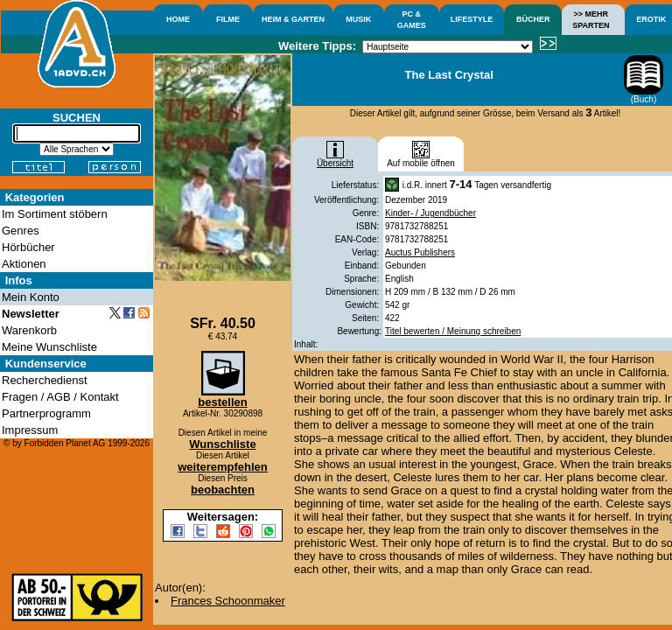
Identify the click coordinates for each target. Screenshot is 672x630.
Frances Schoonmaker (228, 601)
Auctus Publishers (420, 252)
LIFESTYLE (472, 19)
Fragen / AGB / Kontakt (60, 397)
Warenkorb (29, 330)
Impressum (30, 430)
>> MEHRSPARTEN (591, 20)
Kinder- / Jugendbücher (430, 213)
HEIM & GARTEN (293, 19)
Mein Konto (31, 297)
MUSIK (358, 19)
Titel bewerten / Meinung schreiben (453, 331)
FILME (228, 19)
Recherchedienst (45, 380)
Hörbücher (28, 247)
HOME (178, 19)
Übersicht (335, 159)
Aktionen (24, 264)
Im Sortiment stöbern (55, 214)
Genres (21, 231)
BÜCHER (533, 19)
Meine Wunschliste (49, 347)
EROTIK (651, 19)
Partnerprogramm (46, 413)
